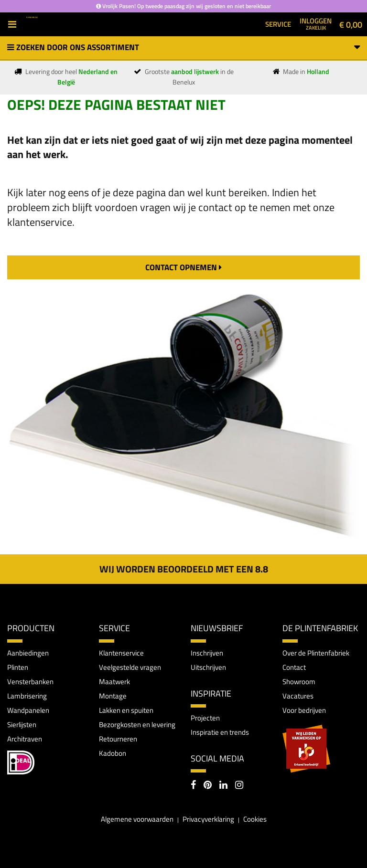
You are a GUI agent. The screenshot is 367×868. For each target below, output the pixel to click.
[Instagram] (239, 786)
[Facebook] (193, 786)
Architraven (25, 739)
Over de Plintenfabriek (316, 653)
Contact (294, 667)
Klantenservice (121, 653)
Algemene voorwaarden (137, 819)
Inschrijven (207, 653)
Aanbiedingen (28, 653)
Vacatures (298, 696)
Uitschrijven (208, 667)
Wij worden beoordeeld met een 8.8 (184, 569)
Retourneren (118, 739)
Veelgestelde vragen (130, 667)
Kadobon (113, 753)
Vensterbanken (30, 682)
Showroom (299, 682)
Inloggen (316, 23)
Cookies (255, 819)
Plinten (18, 667)
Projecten (205, 718)
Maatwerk (114, 682)
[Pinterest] (208, 786)
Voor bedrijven (304, 710)
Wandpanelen (28, 710)
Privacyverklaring (208, 819)
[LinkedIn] (223, 786)
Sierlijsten (22, 725)
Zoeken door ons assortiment (183, 47)
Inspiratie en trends (220, 732)
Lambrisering (27, 696)
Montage (113, 696)
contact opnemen (183, 267)
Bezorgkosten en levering (137, 725)
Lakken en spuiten (126, 710)
